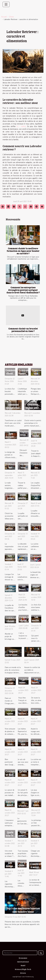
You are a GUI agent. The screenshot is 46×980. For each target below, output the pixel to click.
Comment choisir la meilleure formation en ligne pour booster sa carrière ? (23, 251)
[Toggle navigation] (6, 4)
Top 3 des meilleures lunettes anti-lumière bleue (23, 910)
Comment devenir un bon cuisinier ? (37, 746)
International (23, 962)
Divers (12, 17)
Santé (23, 965)
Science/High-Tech (23, 969)
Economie (23, 958)
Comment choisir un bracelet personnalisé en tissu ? (23, 330)
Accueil (4, 17)
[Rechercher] (20, 953)
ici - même (21, 126)
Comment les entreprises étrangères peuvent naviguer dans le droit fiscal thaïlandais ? (23, 290)
